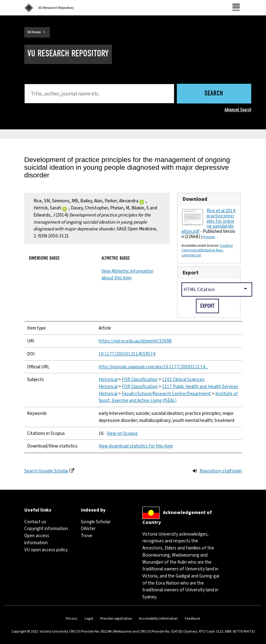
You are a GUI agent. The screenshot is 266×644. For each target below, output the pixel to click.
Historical (108, 379)
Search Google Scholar (46, 471)
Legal (89, 619)
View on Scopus (122, 433)
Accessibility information (158, 619)
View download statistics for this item (136, 446)
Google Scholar (96, 522)
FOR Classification (140, 379)
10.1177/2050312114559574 (127, 354)
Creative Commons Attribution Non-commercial (207, 251)
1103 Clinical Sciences (183, 379)
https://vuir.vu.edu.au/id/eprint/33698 (135, 341)
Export (191, 273)
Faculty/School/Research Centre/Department (166, 394)
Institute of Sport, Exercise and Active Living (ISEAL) (168, 397)
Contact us (35, 522)
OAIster (88, 529)
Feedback (193, 619)
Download (195, 199)
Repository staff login (221, 471)
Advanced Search (238, 110)
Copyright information (46, 529)
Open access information (37, 539)
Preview (209, 237)
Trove (87, 536)
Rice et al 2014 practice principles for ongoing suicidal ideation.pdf (208, 221)
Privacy (72, 619)
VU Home (34, 32)
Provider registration (116, 619)
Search (214, 94)
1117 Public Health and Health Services (200, 387)
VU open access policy (46, 550)
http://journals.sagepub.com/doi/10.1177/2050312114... (153, 367)
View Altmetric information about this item (127, 275)
